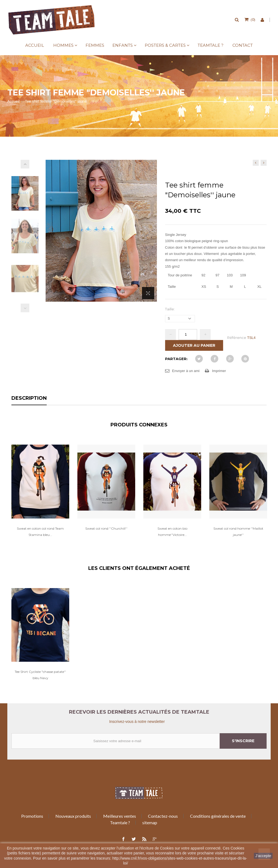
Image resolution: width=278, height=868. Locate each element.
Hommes (63, 45)
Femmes (95, 45)
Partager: (176, 359)
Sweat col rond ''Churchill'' (106, 528)
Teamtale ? (211, 45)
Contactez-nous (163, 816)
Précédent (25, 308)
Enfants (123, 45)
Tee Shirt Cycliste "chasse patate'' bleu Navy (40, 675)
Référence (237, 338)
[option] (40, 497)
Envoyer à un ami (186, 371)
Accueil (35, 45)
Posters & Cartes (165, 45)
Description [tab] (29, 398)
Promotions (32, 816)
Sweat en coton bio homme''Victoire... (172, 532)
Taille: (170, 309)
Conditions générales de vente (218, 816)
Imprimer (219, 371)
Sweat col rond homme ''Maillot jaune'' (238, 532)
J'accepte (263, 856)
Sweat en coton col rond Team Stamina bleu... (40, 532)
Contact (243, 45)
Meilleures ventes (120, 816)
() (252, 19)
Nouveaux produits (73, 816)
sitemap (150, 822)
